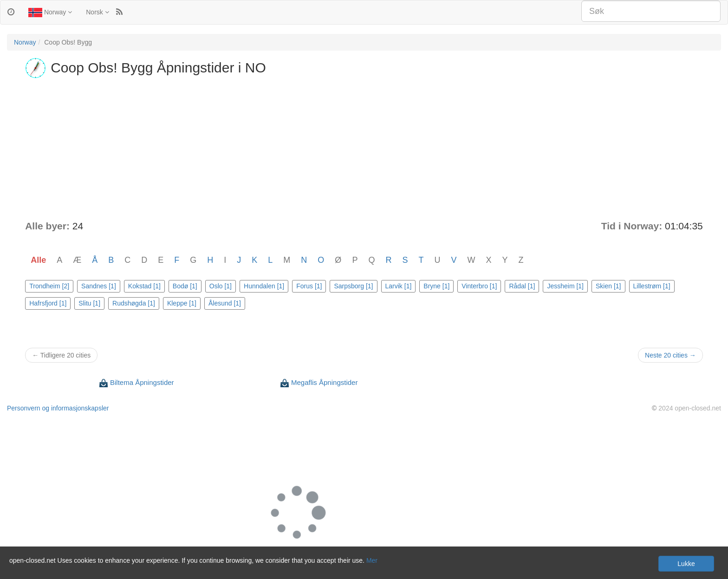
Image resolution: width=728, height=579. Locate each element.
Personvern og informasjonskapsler (58, 408)
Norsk (97, 12)
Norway (50, 13)
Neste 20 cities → (670, 355)
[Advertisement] (364, 150)
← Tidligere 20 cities (61, 355)
